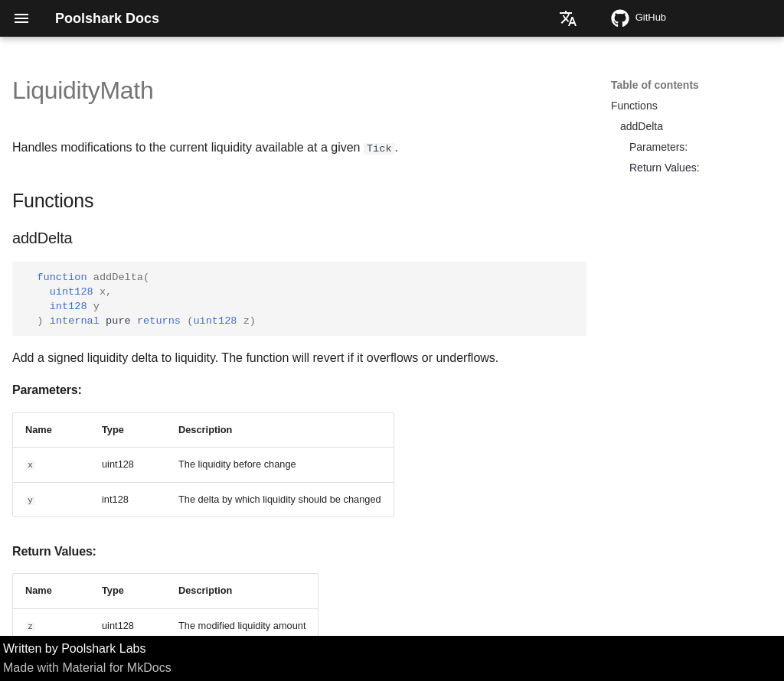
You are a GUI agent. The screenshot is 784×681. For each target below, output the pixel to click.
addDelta (642, 126)
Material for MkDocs (116, 668)
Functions (634, 106)
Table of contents (655, 85)
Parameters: (658, 147)
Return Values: (665, 168)
